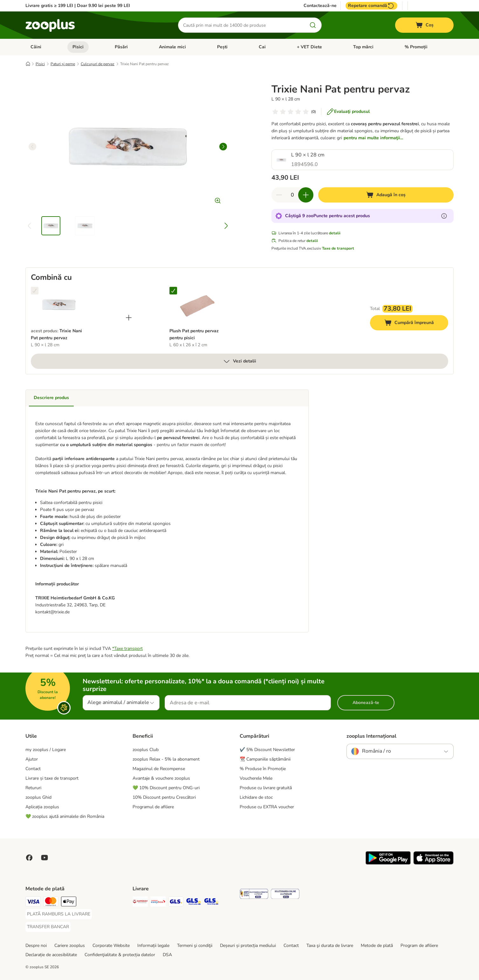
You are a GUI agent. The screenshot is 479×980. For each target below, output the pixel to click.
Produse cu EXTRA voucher (267, 807)
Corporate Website (111, 945)
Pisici (78, 47)
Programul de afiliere (153, 807)
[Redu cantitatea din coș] (279, 195)
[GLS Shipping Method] (176, 903)
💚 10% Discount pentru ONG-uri (166, 788)
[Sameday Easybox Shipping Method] (158, 903)
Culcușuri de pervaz (98, 64)
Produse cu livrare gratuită (266, 788)
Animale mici (172, 47)
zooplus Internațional (371, 736)
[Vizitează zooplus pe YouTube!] (44, 858)
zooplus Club (146, 750)
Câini (36, 47)
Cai (262, 47)
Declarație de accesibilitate (51, 955)
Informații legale (153, 945)
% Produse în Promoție (263, 769)
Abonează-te (366, 703)
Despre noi (36, 945)
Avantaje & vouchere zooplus (161, 778)
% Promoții (416, 47)
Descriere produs (51, 398)
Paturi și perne (63, 64)
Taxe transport (128, 649)
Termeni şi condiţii (195, 945)
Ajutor (32, 759)
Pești (222, 47)
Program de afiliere (419, 945)
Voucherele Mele (256, 778)
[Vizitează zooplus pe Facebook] (29, 858)
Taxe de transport (338, 248)
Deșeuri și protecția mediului (248, 945)
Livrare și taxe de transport (52, 778)
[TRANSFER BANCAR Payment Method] (48, 927)
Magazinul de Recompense (159, 769)
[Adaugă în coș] (386, 195)
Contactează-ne (320, 6)
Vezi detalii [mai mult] (240, 361)
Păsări (121, 47)
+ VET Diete (309, 47)
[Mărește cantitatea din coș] (306, 195)
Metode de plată (377, 945)
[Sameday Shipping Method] (140, 903)
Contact (33, 769)
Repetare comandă (371, 6)
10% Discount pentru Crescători (164, 797)
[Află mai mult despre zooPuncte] (444, 216)
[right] (223, 147)
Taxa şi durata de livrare (330, 945)
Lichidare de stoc (256, 797)
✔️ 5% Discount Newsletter (267, 750)
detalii (335, 233)
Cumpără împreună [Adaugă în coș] (416, 324)
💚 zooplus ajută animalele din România (65, 816)
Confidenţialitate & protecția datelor (120, 955)
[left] (32, 147)
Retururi (33, 788)
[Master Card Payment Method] (51, 903)
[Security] (254, 895)
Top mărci (363, 47)
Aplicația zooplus (42, 807)
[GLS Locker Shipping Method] (194, 903)
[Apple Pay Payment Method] (69, 903)
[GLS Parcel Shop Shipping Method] (211, 903)
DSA (167, 955)
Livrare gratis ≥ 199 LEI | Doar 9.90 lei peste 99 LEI (78, 6)
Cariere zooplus (70, 945)
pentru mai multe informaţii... (373, 138)
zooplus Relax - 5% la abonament (166, 759)
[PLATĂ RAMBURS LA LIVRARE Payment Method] (59, 914)
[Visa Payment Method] (33, 903)
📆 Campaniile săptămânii (265, 759)
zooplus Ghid (38, 797)
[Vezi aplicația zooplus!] (388, 863)
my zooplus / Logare (46, 750)
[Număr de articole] (292, 195)
